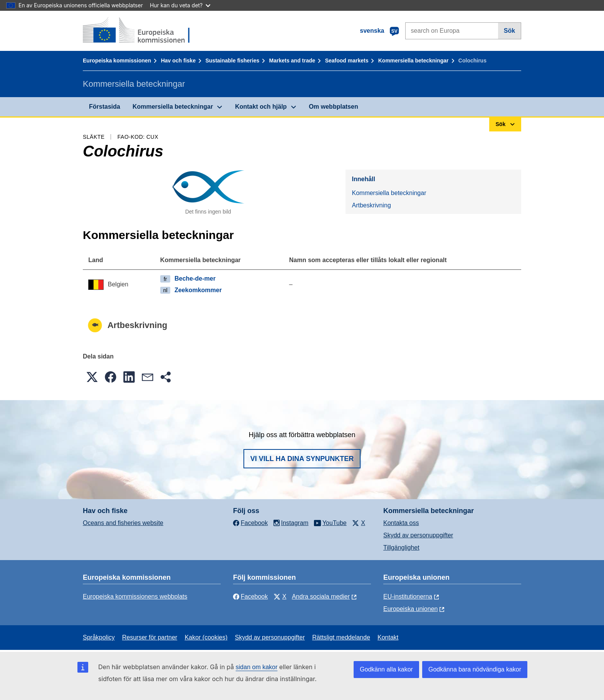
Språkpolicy (99, 637)
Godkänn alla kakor (386, 669)
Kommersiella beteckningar (414, 61)
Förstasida (105, 107)
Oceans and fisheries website (123, 523)
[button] (92, 377)
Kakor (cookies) (206, 637)
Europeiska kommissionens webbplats (135, 597)
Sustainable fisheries (232, 61)
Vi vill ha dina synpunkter (302, 459)
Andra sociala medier (321, 597)
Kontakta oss (401, 523)
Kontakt (388, 637)
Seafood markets (347, 61)
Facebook (250, 597)
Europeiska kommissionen (117, 61)
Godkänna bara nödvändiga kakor (475, 669)
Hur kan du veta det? (180, 5)
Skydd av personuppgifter (418, 535)
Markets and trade (292, 61)
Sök (509, 31)
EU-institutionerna (408, 597)
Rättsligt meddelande (341, 637)
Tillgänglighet (401, 548)
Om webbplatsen (334, 107)
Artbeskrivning (371, 205)
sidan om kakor (257, 667)
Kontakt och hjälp (261, 107)
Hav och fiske (178, 61)
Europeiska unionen (410, 609)
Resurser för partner (150, 637)
